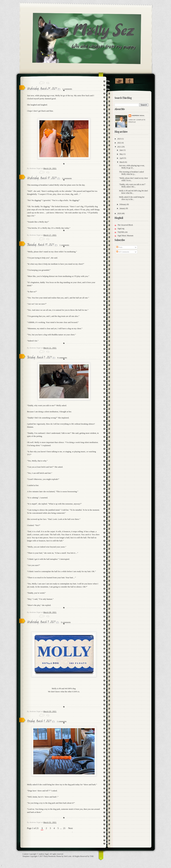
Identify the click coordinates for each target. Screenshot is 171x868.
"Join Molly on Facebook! (129, 80)
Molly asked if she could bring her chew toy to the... (132, 198)
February (123, 204)
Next (70, 828)
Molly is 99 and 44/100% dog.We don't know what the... (133, 192)
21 (64, 828)
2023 (119, 139)
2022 (119, 143)
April (121, 158)
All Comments (123, 252)
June (121, 150)
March (122, 162)
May (121, 154)
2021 (119, 147)
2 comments (67, 178)
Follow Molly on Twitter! (119, 80)
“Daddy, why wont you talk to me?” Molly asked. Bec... (132, 186)
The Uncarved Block (125, 225)
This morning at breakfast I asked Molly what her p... (131, 173)
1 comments (67, 89)
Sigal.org (121, 228)
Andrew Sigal (138, 116)
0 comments (62, 358)
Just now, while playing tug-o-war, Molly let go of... (132, 167)
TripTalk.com (123, 232)
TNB (92, 856)
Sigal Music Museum (126, 236)
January (122, 208)
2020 (119, 213)
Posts (119, 247)
